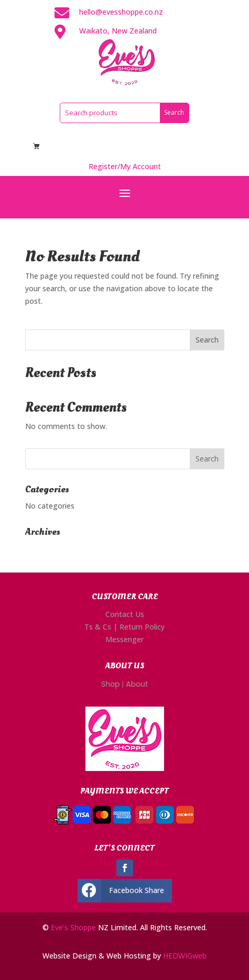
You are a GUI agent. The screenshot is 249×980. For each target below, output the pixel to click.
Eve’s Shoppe (73, 927)
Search (207, 340)
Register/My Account (125, 166)
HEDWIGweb (185, 956)
